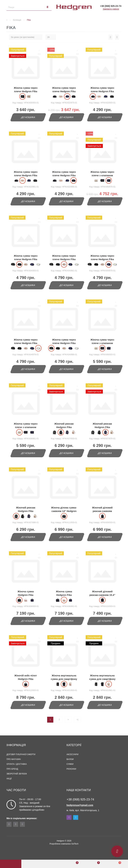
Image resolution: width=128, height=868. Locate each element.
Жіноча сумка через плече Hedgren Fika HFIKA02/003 (102, 91)
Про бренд (12, 769)
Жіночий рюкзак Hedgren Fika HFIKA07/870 (102, 427)
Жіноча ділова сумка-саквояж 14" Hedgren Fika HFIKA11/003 (64, 511)
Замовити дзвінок (111, 9)
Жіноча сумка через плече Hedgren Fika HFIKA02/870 (64, 91)
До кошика (28, 117)
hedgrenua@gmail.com (80, 805)
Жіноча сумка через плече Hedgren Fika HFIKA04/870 (102, 259)
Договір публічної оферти (21, 754)
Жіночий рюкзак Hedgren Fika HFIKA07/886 (26, 511)
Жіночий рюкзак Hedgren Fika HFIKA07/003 (64, 427)
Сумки (70, 764)
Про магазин (14, 759)
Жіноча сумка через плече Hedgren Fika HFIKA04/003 (26, 259)
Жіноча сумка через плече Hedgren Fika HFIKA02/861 (26, 175)
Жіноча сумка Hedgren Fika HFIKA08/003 (26, 595)
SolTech (75, 844)
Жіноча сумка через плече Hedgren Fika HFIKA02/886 (64, 175)
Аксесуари (72, 754)
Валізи (70, 759)
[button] (53, 864)
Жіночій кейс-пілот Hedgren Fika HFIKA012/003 (26, 679)
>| (77, 720)
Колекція (17, 20)
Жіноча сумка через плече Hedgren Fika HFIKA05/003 (26, 91)
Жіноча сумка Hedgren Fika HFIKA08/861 (64, 595)
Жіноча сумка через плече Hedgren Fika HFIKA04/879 (26, 343)
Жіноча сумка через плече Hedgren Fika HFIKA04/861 (64, 259)
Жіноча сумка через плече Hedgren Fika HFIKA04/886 (64, 343)
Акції (9, 779)
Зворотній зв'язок (17, 774)
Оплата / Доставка (17, 764)
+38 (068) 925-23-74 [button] (80, 799)
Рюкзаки (71, 769)
